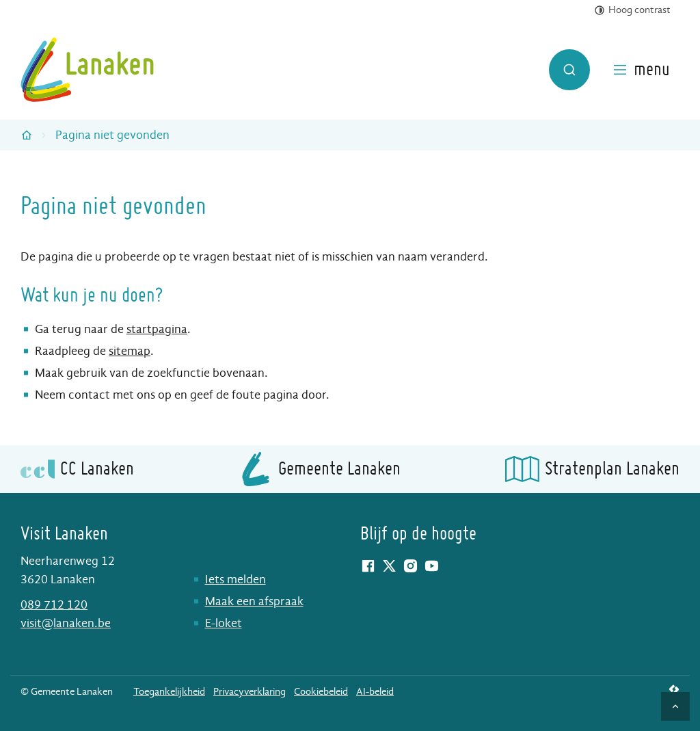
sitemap (130, 351)
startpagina (157, 329)
